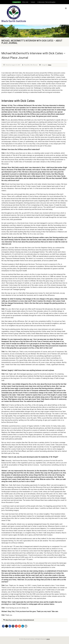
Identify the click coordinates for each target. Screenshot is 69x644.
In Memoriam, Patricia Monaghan (46, 2)
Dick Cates (20, 620)
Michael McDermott (29, 620)
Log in (48, 639)
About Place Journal (11, 620)
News (50, 65)
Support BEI (17, 2)
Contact (33, 2)
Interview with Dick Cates (18, 101)
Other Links (25, 2)
